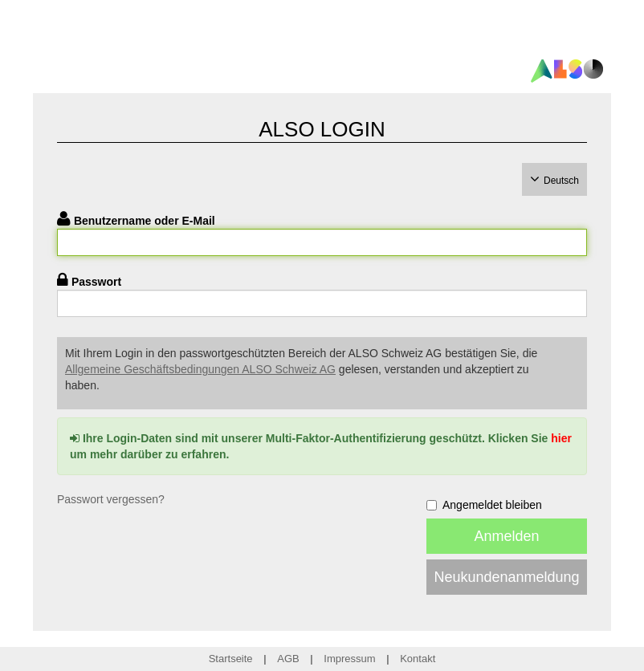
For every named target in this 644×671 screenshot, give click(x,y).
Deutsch (561, 181)
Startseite (231, 659)
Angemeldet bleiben (484, 505)
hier (561, 438)
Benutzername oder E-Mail (145, 221)
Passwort (96, 282)
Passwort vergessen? (111, 499)
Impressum (349, 659)
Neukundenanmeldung (506, 577)
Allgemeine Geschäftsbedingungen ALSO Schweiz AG (200, 369)
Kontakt (418, 659)
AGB (288, 659)
